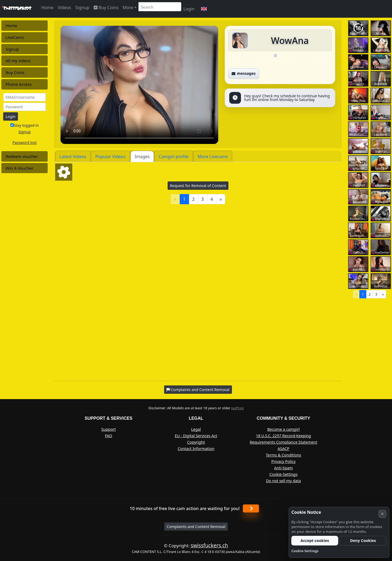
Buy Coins (106, 8)
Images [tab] (142, 157)
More (128, 8)
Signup (82, 8)
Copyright (196, 442)
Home (47, 8)
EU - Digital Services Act (196, 436)
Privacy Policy (283, 461)
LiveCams (15, 37)
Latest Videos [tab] (73, 157)
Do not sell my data (283, 481)
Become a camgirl (283, 429)
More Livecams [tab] (213, 157)
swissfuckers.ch (209, 545)
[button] (204, 9)
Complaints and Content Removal (196, 527)
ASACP (284, 449)
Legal (196, 429)
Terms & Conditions (284, 455)
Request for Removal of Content (198, 186)
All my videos (18, 61)
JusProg (238, 408)
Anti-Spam (284, 468)
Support (108, 429)
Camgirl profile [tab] (174, 157)
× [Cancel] (382, 514)
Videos (65, 8)
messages (244, 73)
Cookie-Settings (283, 474)
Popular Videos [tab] (110, 157)
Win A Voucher (20, 168)
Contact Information (196, 449)
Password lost (25, 142)
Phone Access (19, 84)
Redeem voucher (22, 156)
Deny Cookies (363, 540)
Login (189, 9)
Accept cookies (315, 540)
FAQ (109, 436)
